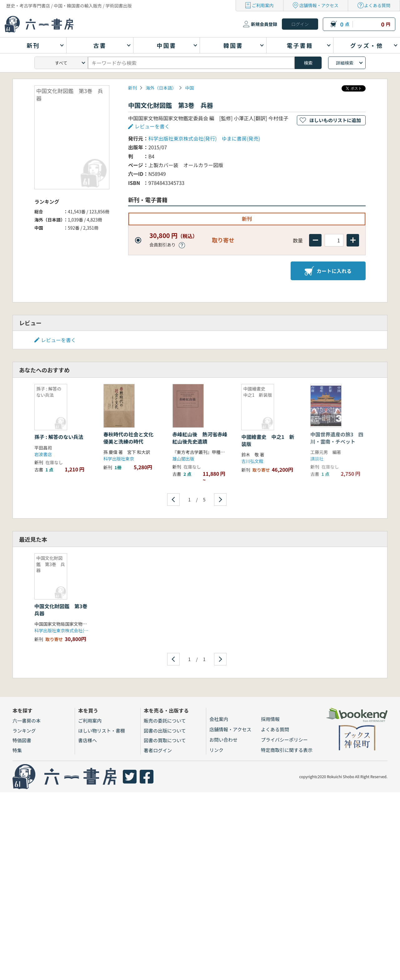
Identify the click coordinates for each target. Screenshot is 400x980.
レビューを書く (152, 126)
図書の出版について (165, 731)
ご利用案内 (263, 5)
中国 (189, 88)
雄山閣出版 (183, 459)
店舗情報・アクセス (319, 5)
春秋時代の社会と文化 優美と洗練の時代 (131, 438)
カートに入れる (328, 271)
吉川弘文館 (252, 461)
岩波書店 (43, 454)
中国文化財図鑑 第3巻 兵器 (63, 609)
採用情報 (270, 719)
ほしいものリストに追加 (335, 120)
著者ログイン (158, 750)
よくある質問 (377, 5)
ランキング (24, 731)
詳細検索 (345, 63)
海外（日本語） (161, 88)
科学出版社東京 (119, 459)
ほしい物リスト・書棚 (102, 731)
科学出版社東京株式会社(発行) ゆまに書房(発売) (204, 138)
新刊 (132, 88)
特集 (17, 750)
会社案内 (219, 719)
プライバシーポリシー (284, 740)
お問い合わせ (223, 740)
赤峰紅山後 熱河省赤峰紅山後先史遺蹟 (200, 438)
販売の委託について (165, 721)
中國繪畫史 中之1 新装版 (268, 440)
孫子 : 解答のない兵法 (59, 437)
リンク (216, 750)
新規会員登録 (264, 24)
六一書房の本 (27, 721)
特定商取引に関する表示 (287, 750)
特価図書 (22, 740)
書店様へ (87, 740)
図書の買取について (165, 740)
